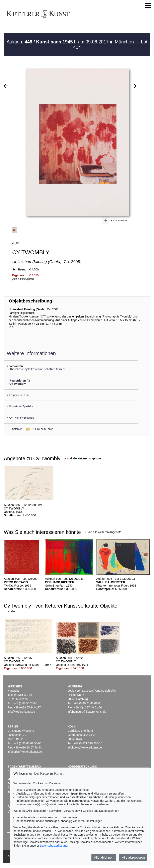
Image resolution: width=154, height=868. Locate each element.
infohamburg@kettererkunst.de (87, 712)
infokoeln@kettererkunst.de (85, 747)
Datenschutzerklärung (54, 846)
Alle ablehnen (104, 857)
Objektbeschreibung (30, 301)
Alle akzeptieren (133, 857)
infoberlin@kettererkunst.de (25, 752)
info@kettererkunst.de (21, 712)
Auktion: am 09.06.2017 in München (71, 42)
